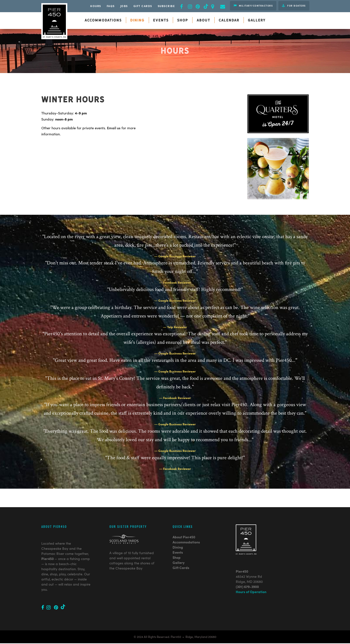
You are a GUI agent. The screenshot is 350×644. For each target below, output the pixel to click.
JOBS (124, 6)
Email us (114, 128)
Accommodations (186, 523)
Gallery (179, 544)
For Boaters (294, 6)
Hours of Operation (251, 573)
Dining (178, 528)
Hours (96, 6)
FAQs (111, 6)
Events (178, 533)
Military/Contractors (253, 6)
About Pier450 (184, 518)
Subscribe (166, 6)
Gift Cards (143, 6)
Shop (177, 539)
